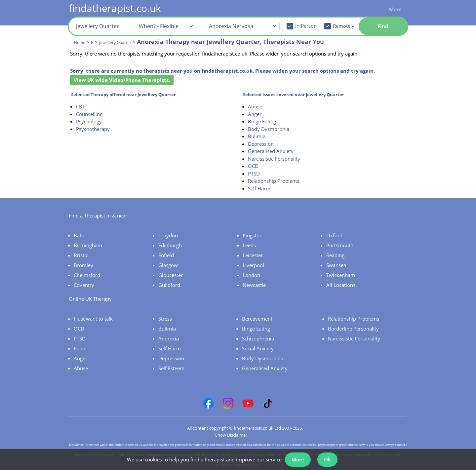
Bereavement (257, 319)
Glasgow (168, 265)
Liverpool (253, 265)
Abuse (255, 106)
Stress (165, 319)
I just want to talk (93, 319)
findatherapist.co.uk (115, 8)
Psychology (89, 121)
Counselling (89, 114)
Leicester (253, 255)
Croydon (168, 235)
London (251, 275)
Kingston (253, 235)
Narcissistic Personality (274, 159)
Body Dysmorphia (269, 129)
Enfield (166, 255)
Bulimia (257, 136)
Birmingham (88, 245)
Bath (79, 235)
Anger (255, 114)
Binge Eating (262, 121)
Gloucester (171, 275)
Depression (261, 144)
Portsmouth (340, 245)
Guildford (169, 285)
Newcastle (254, 285)
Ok (327, 459)
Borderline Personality (353, 329)
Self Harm (259, 188)
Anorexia (169, 338)
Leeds (249, 245)
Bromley (83, 265)
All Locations (341, 285)
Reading (335, 255)
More (395, 9)
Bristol (81, 255)
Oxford (334, 235)
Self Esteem (171, 368)
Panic (80, 348)
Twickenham (341, 275)
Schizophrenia (258, 338)
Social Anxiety (258, 348)
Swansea (336, 265)
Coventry (84, 285)
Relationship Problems (274, 181)
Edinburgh (170, 245)
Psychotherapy (93, 129)
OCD (253, 166)
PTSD (254, 174)
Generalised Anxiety (271, 151)
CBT (80, 106)
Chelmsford (87, 275)
